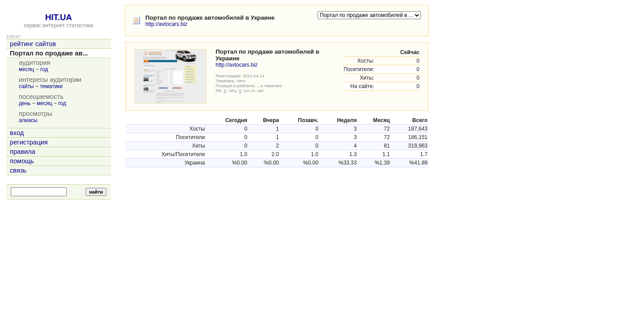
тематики (51, 86)
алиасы (28, 120)
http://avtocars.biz (166, 24)
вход (17, 133)
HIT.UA (59, 17)
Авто (241, 81)
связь (18, 170)
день (25, 103)
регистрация (29, 142)
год (44, 69)
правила (23, 152)
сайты (26, 86)
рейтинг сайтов (33, 44)
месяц (26, 69)
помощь (22, 161)
